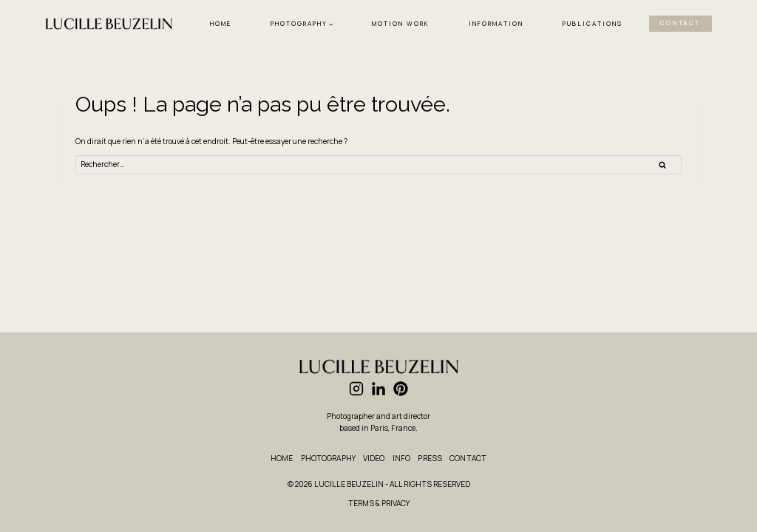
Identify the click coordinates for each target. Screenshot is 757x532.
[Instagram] (356, 389)
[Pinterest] (401, 389)
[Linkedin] (378, 389)
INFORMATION (496, 23)
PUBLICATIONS (593, 23)
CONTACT (680, 23)
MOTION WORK (401, 23)
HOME (221, 23)
